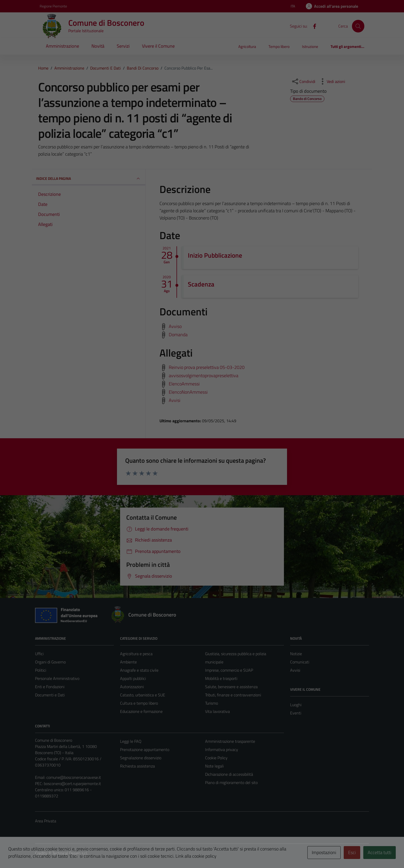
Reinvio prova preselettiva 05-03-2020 (207, 367)
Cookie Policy (216, 758)
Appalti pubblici (133, 678)
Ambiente (128, 662)
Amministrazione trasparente (230, 741)
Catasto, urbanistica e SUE (143, 695)
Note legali (214, 766)
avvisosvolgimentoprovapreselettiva (204, 376)
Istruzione (310, 47)
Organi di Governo (50, 662)
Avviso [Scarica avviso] (175, 326)
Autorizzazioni (132, 687)
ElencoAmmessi (184, 384)
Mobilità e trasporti (221, 678)
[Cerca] (358, 26)
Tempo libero (279, 47)
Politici (41, 670)
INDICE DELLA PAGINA (89, 179)
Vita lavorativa (217, 711)
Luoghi (296, 705)
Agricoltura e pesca (136, 654)
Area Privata (46, 821)
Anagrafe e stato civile (139, 670)
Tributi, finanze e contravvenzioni (233, 695)
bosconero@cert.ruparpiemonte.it (72, 783)
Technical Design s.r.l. (70, 853)
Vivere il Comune (158, 46)
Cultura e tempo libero (139, 703)
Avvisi (175, 400)
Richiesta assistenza (137, 766)
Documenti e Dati (50, 695)
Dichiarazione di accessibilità (229, 774)
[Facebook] (313, 26)
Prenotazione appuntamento (145, 749)
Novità (98, 46)
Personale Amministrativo (57, 678)
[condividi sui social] (303, 81)
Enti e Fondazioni (50, 687)
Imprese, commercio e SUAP (229, 670)
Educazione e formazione (141, 711)
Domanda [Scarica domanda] (178, 334)
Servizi (123, 46)
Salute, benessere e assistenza (231, 687)
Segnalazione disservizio (141, 758)
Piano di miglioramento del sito (231, 782)
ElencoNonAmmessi (188, 392)
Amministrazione (62, 46)
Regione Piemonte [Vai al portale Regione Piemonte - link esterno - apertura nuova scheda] (53, 6)
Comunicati (300, 662)
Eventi (296, 713)
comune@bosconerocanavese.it (74, 777)
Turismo (212, 703)
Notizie (296, 654)
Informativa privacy (222, 749)
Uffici (39, 654)
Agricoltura (247, 47)
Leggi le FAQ (131, 741)
